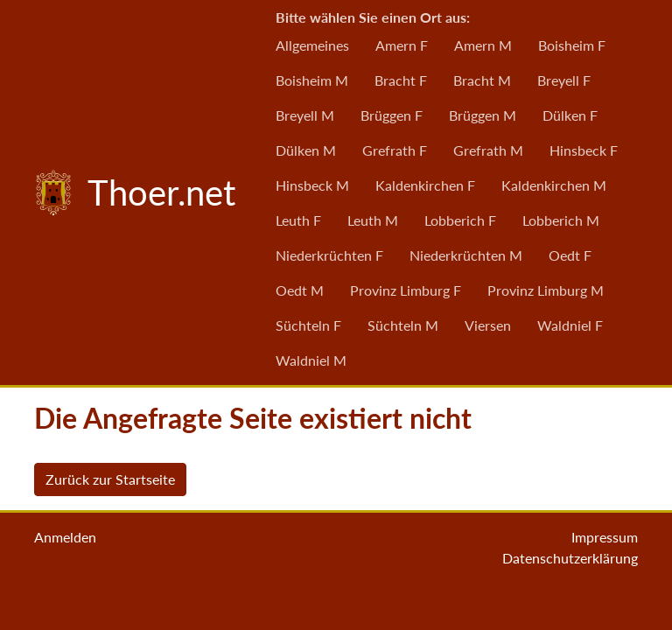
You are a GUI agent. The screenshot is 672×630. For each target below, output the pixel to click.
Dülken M (306, 150)
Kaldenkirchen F (425, 185)
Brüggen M (483, 115)
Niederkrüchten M (466, 255)
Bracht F (401, 80)
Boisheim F (572, 45)
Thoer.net (131, 192)
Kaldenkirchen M (554, 185)
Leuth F (298, 220)
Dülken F (570, 115)
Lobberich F (460, 220)
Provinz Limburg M (546, 290)
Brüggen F (392, 115)
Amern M (483, 45)
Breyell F (564, 80)
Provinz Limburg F (406, 290)
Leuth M (373, 220)
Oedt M (300, 290)
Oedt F (570, 255)
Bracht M (482, 80)
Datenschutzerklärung (570, 558)
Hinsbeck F (584, 150)
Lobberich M (561, 220)
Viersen (488, 325)
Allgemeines (312, 45)
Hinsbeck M (312, 185)
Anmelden (65, 537)
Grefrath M (488, 150)
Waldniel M (311, 360)
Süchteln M (403, 325)
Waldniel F (570, 325)
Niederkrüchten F (329, 255)
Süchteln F (308, 325)
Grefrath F (395, 150)
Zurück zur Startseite (110, 479)
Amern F (402, 45)
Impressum (605, 537)
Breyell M (305, 115)
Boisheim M (312, 80)
